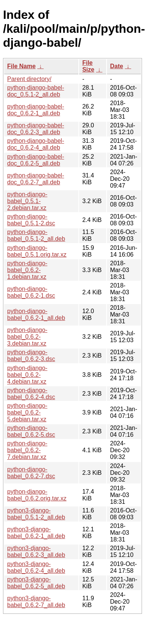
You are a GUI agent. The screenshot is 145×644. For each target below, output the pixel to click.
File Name (21, 66)
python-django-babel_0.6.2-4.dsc (31, 394)
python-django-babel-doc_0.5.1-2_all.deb (36, 91)
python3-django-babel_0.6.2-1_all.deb (36, 533)
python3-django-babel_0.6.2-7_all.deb (36, 602)
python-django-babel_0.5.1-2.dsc (31, 220)
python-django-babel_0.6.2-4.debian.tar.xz (27, 375)
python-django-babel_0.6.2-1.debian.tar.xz (27, 270)
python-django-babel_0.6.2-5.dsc (31, 431)
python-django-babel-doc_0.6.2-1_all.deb (36, 110)
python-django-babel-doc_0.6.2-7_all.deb (36, 179)
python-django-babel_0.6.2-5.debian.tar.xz (27, 412)
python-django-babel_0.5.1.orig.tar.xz (37, 251)
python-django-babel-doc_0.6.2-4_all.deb (36, 144)
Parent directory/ (29, 79)
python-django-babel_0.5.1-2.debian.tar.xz (27, 201)
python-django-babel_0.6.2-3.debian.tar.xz (27, 337)
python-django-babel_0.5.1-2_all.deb (36, 235)
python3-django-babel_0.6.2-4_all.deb (36, 567)
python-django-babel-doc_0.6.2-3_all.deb (36, 129)
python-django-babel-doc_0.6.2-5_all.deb (36, 160)
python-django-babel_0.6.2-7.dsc (31, 473)
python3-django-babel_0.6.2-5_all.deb (36, 583)
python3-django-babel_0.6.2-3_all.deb (36, 551)
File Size (88, 66)
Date (117, 66)
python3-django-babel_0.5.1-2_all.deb (36, 514)
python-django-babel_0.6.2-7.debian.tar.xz (27, 450)
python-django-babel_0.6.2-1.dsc (31, 292)
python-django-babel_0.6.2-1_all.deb (36, 314)
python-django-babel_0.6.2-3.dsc (31, 356)
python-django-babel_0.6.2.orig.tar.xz (37, 495)
